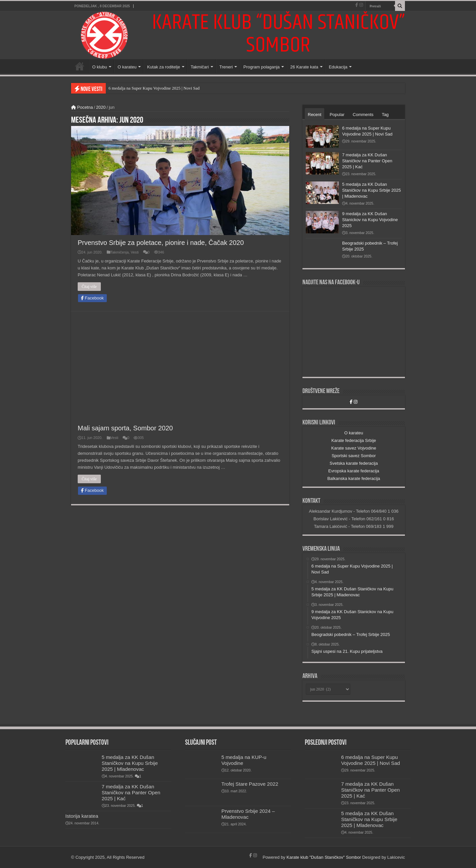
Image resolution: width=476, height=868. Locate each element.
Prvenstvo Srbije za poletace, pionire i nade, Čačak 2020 (161, 243)
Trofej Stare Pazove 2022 (250, 784)
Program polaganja (261, 67)
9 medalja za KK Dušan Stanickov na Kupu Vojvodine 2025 (370, 220)
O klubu (100, 67)
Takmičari (200, 67)
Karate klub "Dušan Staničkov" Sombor (324, 857)
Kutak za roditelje (164, 67)
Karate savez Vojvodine (354, 448)
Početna (80, 66)
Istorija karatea (82, 816)
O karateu (127, 67)
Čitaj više (89, 287)
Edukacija (338, 67)
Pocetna (82, 107)
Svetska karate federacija (354, 463)
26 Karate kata (304, 67)
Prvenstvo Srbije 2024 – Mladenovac (248, 814)
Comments (363, 115)
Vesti (135, 252)
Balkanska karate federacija (354, 478)
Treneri (226, 67)
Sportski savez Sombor (354, 456)
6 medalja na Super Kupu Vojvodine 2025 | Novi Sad (154, 88)
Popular (337, 115)
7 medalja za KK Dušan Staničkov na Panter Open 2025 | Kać (367, 161)
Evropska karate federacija (354, 471)
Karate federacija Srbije (354, 440)
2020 (101, 107)
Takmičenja (119, 252)
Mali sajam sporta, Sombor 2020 (125, 428)
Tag (385, 115)
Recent (315, 115)
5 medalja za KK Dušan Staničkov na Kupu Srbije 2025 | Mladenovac (372, 190)
